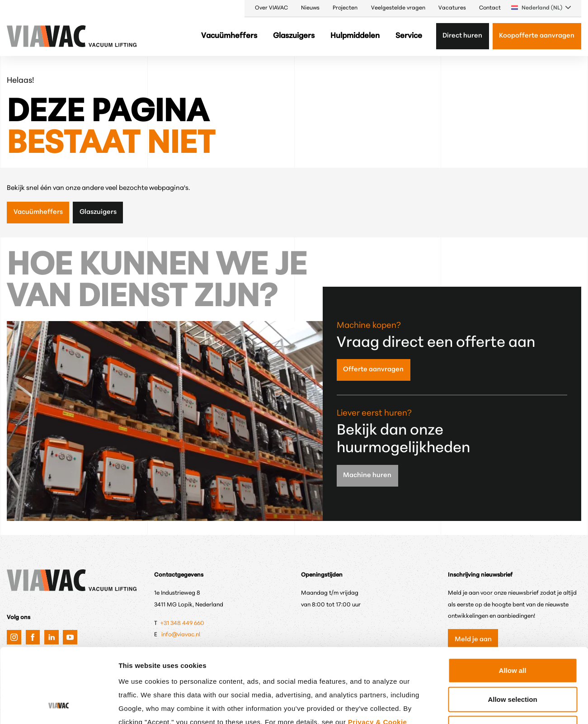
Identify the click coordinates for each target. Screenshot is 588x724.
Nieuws (310, 8)
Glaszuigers (294, 36)
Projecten (345, 8)
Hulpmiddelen (355, 36)
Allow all (513, 603)
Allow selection (512, 632)
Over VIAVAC (271, 8)
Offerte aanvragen (373, 370)
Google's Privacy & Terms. (201, 668)
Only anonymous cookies (513, 661)
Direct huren (462, 36)
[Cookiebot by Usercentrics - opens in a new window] (59, 706)
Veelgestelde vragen (398, 8)
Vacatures (452, 8)
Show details (472, 706)
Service (409, 36)
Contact (490, 8)
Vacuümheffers (229, 36)
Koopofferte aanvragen (537, 36)
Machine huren (367, 476)
